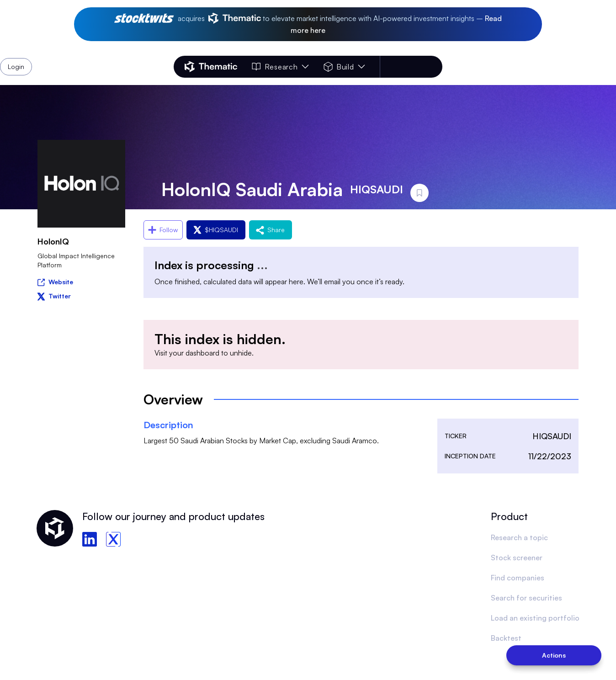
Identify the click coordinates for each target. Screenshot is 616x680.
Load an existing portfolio (535, 618)
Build (344, 67)
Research (280, 67)
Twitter (54, 296)
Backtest (506, 638)
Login (419, 67)
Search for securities (526, 598)
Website (55, 281)
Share (271, 230)
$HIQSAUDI (216, 230)
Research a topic (519, 537)
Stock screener (517, 558)
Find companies (518, 578)
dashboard (202, 353)
